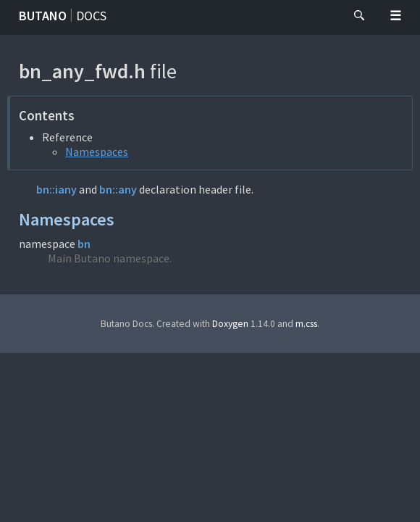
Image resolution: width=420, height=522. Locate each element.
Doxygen (230, 324)
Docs (91, 16)
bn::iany (56, 189)
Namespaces (97, 152)
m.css (306, 324)
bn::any (118, 189)
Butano (43, 16)
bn (84, 244)
